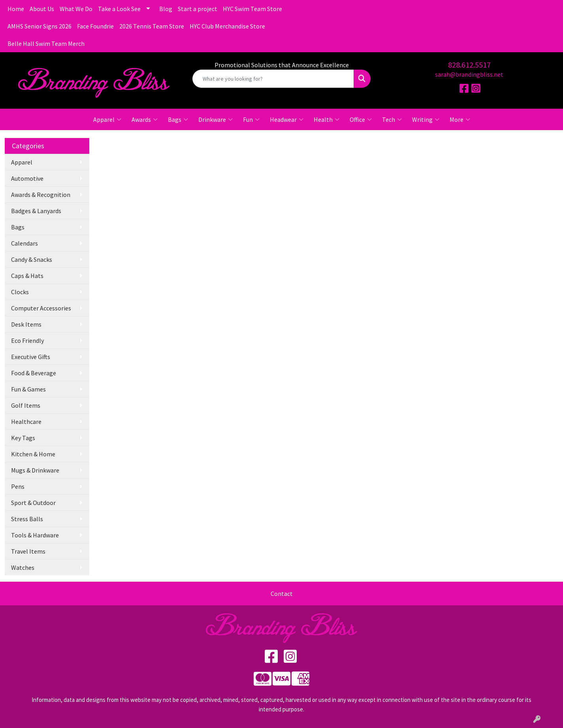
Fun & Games (28, 389)
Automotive (27, 178)
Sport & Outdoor (33, 503)
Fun (251, 119)
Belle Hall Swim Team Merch (46, 43)
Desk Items (26, 324)
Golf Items (26, 405)
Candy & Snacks (32, 259)
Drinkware (216, 119)
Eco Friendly (27, 340)
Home (16, 9)
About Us (42, 9)
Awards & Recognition (41, 195)
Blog (166, 9)
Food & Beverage (34, 373)
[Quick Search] (273, 79)
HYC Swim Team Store (252, 9)
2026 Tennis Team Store (152, 26)
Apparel (107, 119)
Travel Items (28, 551)
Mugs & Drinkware (35, 470)
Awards (145, 119)
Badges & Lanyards (36, 211)
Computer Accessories (41, 308)
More (460, 119)
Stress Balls (27, 519)
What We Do (76, 9)
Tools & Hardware (35, 535)
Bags (178, 119)
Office (361, 119)
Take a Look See (119, 9)
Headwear (287, 119)
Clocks (20, 292)
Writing (426, 119)
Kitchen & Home (33, 454)
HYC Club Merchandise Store (227, 26)
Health (327, 119)
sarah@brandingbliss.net (469, 74)
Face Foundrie (95, 26)
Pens (18, 486)
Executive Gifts (31, 357)
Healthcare (26, 422)
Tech (392, 119)
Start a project (198, 9)
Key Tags (23, 438)
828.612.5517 (469, 65)
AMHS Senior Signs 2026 (40, 26)
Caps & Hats (27, 276)
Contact (282, 594)
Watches (23, 567)
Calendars (24, 243)
